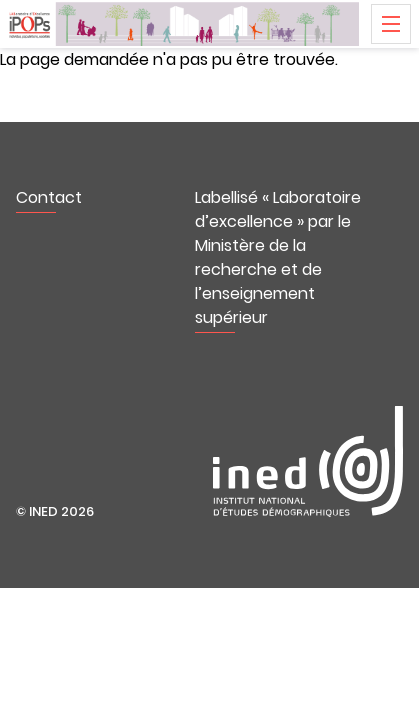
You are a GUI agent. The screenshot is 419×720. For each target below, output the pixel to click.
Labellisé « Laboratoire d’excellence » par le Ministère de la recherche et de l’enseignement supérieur (278, 257)
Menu (391, 24)
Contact (49, 197)
